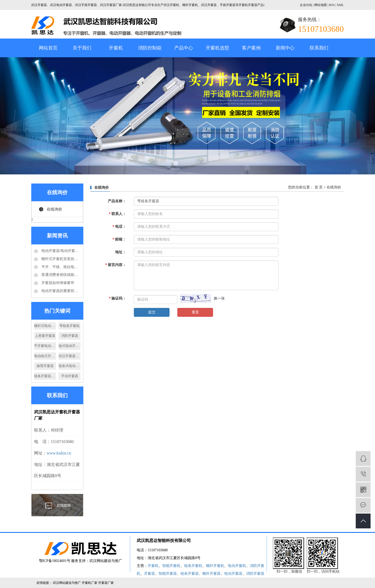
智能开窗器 (168, 574)
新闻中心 (285, 48)
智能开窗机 (171, 566)
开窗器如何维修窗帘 (57, 283)
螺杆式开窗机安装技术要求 (60, 259)
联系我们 (319, 48)
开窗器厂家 (106, 583)
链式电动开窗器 (70, 346)
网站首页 (48, 48)
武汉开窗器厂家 (70, 356)
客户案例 (251, 48)
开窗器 (149, 574)
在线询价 (54, 209)
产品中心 (184, 48)
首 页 (319, 187)
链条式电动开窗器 (70, 366)
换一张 (219, 298)
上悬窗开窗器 (45, 336)
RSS (332, 5)
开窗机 (116, 48)
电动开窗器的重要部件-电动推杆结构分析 (60, 291)
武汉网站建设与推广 (106, 561)
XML (340, 5)
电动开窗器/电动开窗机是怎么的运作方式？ (60, 251)
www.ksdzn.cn (59, 453)
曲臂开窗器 (45, 366)
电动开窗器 (233, 574)
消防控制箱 (150, 48)
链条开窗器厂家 (45, 376)
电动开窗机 (237, 566)
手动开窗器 (70, 376)
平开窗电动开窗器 (45, 346)
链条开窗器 (190, 574)
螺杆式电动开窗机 (45, 326)
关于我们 (82, 48)
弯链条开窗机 (70, 326)
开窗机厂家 (90, 583)
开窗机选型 (217, 48)
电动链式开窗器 (45, 356)
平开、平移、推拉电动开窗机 (60, 267)
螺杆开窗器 (211, 574)
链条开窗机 (193, 566)
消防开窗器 (70, 336)
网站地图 (321, 5)
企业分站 (306, 5)
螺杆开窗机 (215, 566)
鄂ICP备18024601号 (55, 561)
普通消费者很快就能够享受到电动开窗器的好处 (60, 275)
